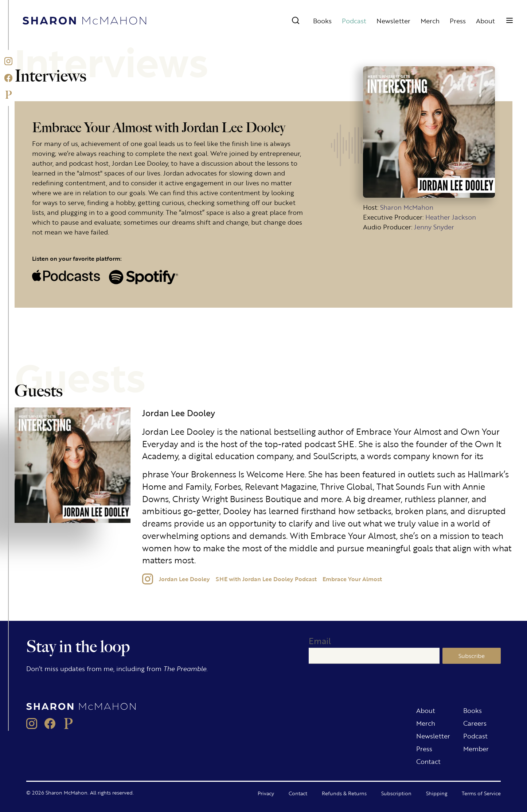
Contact (428, 761)
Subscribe (472, 656)
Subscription (396, 793)
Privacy (266, 793)
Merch (430, 20)
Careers (475, 723)
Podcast (354, 20)
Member (476, 748)
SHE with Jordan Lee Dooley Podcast (266, 579)
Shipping (437, 793)
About (485, 20)
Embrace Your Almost (352, 579)
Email (320, 641)
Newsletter (393, 20)
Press (458, 20)
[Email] (374, 656)
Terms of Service (481, 793)
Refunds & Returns (344, 793)
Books (322, 20)
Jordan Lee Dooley (184, 579)
